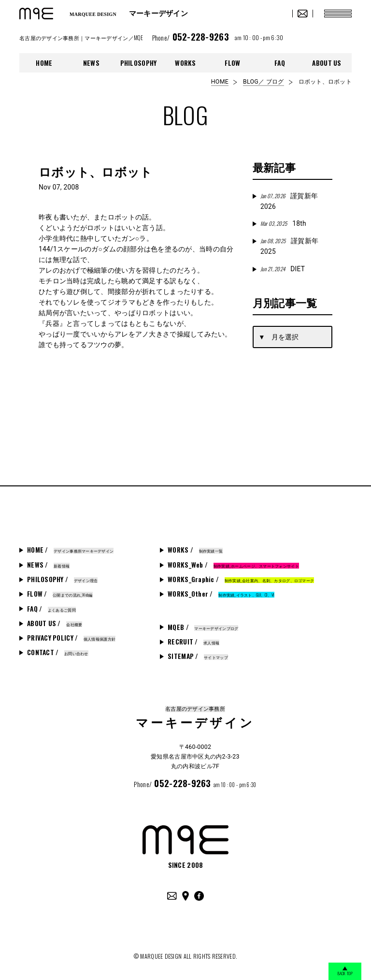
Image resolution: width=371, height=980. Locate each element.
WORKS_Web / (233, 565)
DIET (283, 269)
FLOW (232, 63)
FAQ (280, 63)
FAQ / (51, 609)
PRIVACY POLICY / (71, 638)
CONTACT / (58, 652)
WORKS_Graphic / (241, 579)
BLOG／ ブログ (263, 82)
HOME (44, 63)
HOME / (70, 550)
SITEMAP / (198, 656)
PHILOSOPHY (139, 63)
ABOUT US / (55, 623)
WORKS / (195, 550)
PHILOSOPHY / (62, 579)
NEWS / (48, 565)
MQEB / (203, 627)
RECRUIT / (193, 642)
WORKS (185, 63)
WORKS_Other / (221, 594)
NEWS (91, 63)
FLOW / (60, 594)
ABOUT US (327, 63)
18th (283, 223)
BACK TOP (342, 971)
